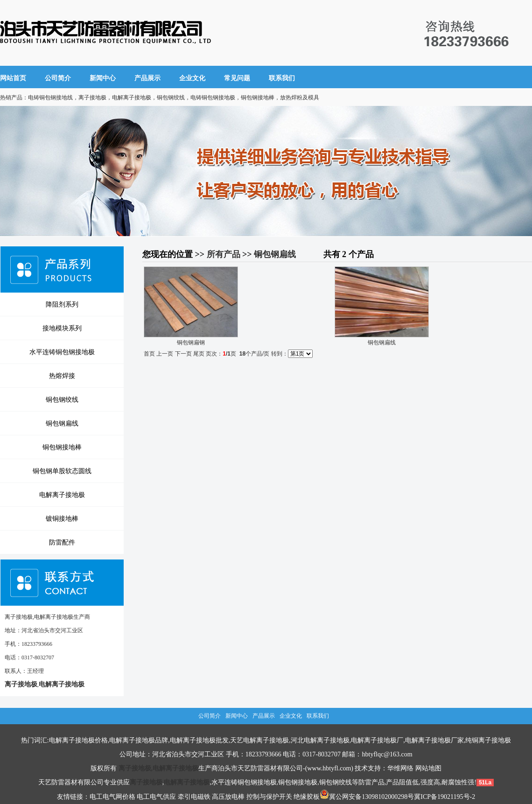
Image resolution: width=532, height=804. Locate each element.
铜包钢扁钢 (191, 343)
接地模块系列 (62, 328)
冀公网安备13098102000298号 (367, 797)
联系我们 (282, 78)
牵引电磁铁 (194, 797)
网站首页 (13, 78)
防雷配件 (62, 542)
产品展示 (147, 78)
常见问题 (237, 78)
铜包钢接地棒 (62, 447)
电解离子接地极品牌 (139, 740)
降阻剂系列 (62, 304)
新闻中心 (103, 78)
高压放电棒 (228, 797)
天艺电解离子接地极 (259, 740)
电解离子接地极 (62, 495)
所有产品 (224, 254)
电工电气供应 (156, 797)
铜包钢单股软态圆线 (62, 471)
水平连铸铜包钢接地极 (62, 352)
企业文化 (192, 78)
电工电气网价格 (112, 797)
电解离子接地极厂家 (434, 740)
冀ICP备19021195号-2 (444, 797)
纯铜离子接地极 (488, 740)
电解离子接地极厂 (377, 740)
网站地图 (428, 768)
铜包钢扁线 (62, 423)
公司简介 (58, 78)
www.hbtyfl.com (329, 768)
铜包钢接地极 (298, 782)
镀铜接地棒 (62, 518)
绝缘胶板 (307, 797)
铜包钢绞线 (62, 399)
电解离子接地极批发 (199, 740)
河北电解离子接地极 (320, 740)
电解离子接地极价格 (78, 740)
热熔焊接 (62, 376)
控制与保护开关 (269, 797)
